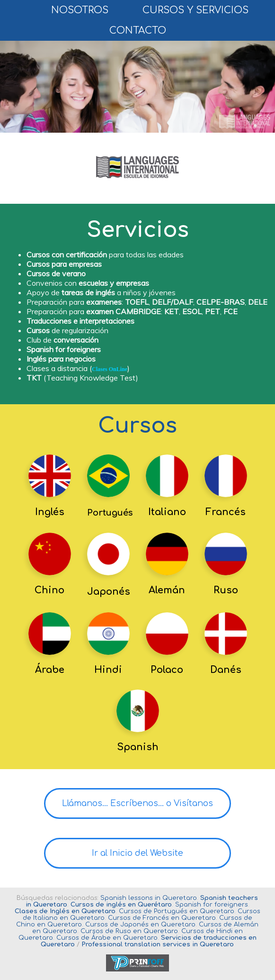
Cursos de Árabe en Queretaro (107, 938)
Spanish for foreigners (212, 905)
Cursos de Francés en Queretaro (162, 918)
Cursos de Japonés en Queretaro (140, 925)
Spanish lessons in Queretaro (149, 898)
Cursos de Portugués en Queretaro (177, 911)
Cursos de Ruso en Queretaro (129, 931)
